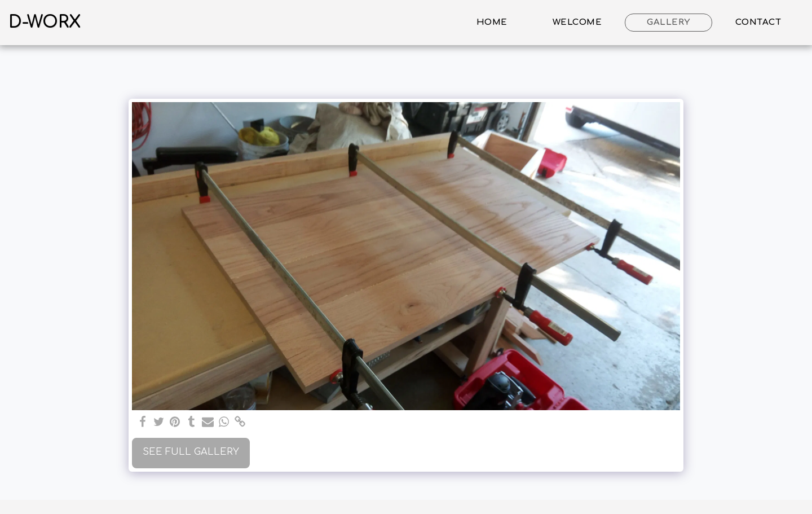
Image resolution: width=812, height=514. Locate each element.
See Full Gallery (191, 452)
